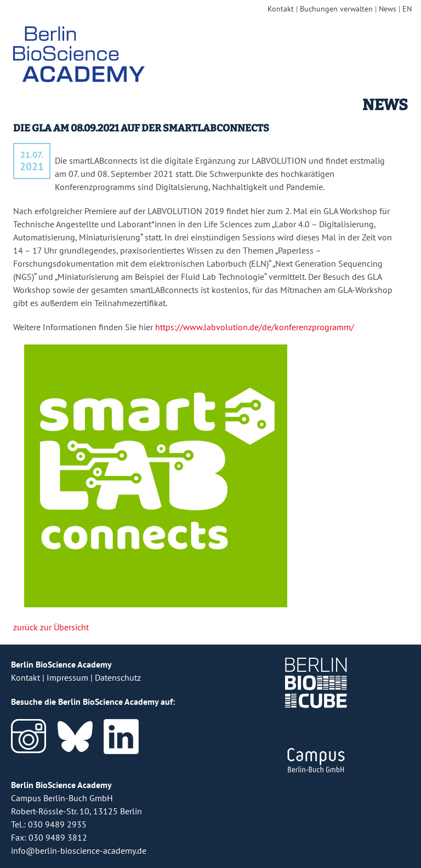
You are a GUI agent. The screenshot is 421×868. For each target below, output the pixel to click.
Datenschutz (118, 677)
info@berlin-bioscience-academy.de (79, 850)
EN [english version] (407, 9)
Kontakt (281, 9)
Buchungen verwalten (336, 9)
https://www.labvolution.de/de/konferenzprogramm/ (255, 327)
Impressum (67, 677)
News (388, 9)
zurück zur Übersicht (51, 627)
